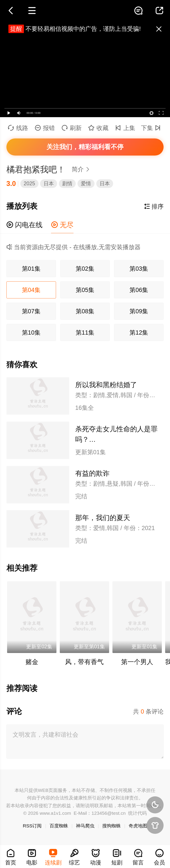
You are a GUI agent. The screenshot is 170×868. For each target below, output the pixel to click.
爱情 (86, 183)
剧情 (67, 183)
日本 (49, 183)
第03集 (139, 269)
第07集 (31, 311)
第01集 (31, 269)
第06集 (139, 290)
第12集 (139, 333)
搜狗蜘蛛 (112, 826)
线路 (18, 128)
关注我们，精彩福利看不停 (85, 147)
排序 (154, 207)
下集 (152, 128)
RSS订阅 (32, 826)
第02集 (85, 269)
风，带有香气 (84, 662)
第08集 (85, 311)
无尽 (62, 225)
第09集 (139, 311)
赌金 (32, 662)
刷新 (72, 128)
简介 (82, 169)
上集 (125, 128)
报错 (45, 128)
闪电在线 (25, 225)
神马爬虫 (85, 826)
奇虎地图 (138, 826)
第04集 (31, 290)
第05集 (85, 290)
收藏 (98, 128)
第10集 (31, 333)
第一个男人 (137, 662)
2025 (29, 183)
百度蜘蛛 (59, 826)
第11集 (85, 333)
